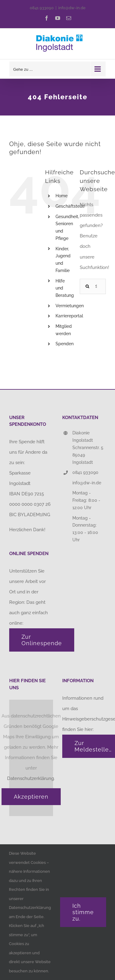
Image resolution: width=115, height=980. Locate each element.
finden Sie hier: (79, 729)
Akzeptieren (31, 797)
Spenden (65, 344)
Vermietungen (70, 306)
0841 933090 (42, 8)
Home (61, 196)
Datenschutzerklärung (31, 778)
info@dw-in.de (72, 8)
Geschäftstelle (70, 206)
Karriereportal (69, 316)
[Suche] (87, 286)
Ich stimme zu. (83, 912)
